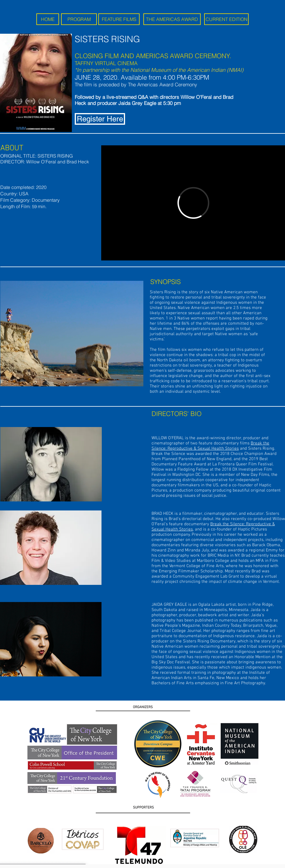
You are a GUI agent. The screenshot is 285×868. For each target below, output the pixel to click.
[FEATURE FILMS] (119, 19)
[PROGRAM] (79, 19)
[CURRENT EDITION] (226, 19)
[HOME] (48, 19)
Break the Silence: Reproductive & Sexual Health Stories (210, 446)
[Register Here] (100, 119)
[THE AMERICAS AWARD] (172, 19)
